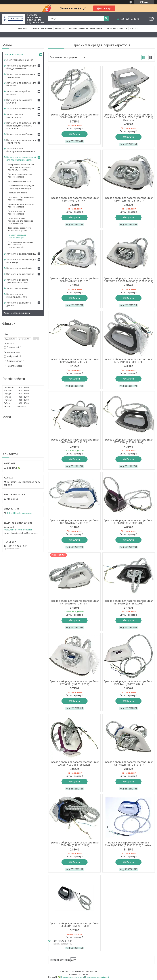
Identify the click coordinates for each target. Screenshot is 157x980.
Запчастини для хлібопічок (20, 134)
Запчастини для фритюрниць (21, 254)
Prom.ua (93, 972)
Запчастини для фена (17, 288)
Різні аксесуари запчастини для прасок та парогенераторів (21, 245)
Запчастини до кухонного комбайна (19, 101)
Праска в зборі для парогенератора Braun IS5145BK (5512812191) (75, 844)
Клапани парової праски (19, 181)
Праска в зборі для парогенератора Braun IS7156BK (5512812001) (128, 602)
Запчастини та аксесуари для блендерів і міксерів (21, 67)
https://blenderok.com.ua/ (20, 513)
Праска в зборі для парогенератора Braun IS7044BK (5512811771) (128, 360)
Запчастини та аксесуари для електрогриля (21, 141)
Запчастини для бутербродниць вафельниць (21, 150)
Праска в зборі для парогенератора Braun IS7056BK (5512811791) (128, 441)
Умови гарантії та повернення (86, 29)
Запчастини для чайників (19, 268)
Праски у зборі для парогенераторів (17, 236)
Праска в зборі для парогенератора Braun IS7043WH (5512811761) (75, 360)
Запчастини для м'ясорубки (20, 109)
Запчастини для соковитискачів (15, 116)
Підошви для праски (18, 193)
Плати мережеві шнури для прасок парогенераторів (21, 187)
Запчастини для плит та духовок (19, 304)
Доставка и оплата (116, 29)
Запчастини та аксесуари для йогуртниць (21, 261)
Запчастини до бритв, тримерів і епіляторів (17, 281)
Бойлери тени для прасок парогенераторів (20, 176)
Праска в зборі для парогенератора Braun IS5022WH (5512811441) (75, 116)
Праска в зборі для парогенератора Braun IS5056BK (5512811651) (75, 924)
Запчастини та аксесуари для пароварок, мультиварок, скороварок (21, 126)
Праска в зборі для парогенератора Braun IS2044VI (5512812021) (128, 683)
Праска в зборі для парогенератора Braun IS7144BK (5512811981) (128, 522)
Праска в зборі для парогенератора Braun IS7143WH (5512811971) (75, 522)
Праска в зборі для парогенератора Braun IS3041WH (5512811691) (128, 199)
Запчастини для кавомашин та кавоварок (21, 76)
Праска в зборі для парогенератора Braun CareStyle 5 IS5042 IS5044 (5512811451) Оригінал (128, 117)
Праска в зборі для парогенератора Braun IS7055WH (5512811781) (75, 441)
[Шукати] (106, 19)
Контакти (60, 29)
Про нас (135, 29)
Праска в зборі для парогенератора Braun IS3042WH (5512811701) (75, 280)
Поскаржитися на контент (73, 977)
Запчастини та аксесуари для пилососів (21, 84)
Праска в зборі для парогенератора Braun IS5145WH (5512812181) (128, 763)
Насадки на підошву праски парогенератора (21, 198)
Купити (76, 134)
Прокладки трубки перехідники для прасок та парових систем (21, 221)
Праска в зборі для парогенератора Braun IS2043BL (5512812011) (75, 683)
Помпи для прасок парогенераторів (17, 213)
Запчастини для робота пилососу (18, 93)
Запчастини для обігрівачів (20, 274)
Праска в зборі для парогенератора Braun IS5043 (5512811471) (75, 199)
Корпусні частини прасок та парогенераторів (21, 206)
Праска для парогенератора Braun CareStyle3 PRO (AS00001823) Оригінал (129, 844)
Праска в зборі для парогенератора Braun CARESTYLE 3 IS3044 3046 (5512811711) (128, 280)
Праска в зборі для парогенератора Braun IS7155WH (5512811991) (75, 602)
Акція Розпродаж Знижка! (20, 60)
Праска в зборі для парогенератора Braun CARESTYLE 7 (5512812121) (75, 763)
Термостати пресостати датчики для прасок (19, 229)
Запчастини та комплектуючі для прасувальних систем (21, 159)
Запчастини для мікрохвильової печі (17, 296)
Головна (23, 29)
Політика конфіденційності (97, 977)
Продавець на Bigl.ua (79, 974)
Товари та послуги (41, 29)
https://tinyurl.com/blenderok (18, 530)
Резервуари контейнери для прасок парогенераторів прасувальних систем (21, 167)
